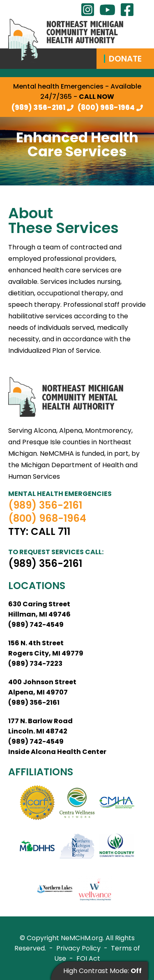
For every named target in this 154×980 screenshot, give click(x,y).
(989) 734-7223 (35, 664)
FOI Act (88, 958)
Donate (125, 59)
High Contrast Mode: (102, 971)
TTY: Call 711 (39, 532)
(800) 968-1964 (106, 107)
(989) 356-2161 (38, 107)
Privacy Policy (78, 948)
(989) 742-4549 (36, 625)
